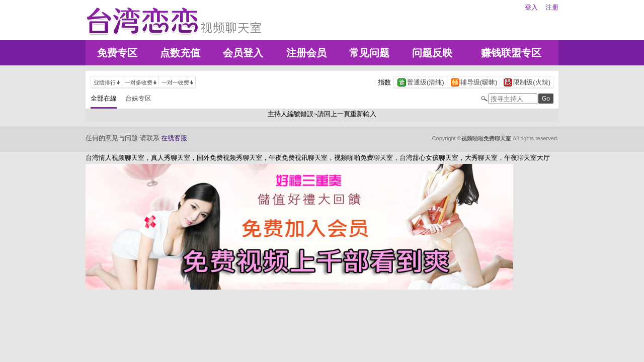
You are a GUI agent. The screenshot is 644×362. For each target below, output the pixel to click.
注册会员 (306, 53)
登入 (531, 7)
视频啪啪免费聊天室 (486, 138)
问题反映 (432, 53)
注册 (552, 7)
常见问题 (369, 53)
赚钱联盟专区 (511, 53)
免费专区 (117, 53)
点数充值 (180, 53)
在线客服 (174, 138)
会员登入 (243, 53)
